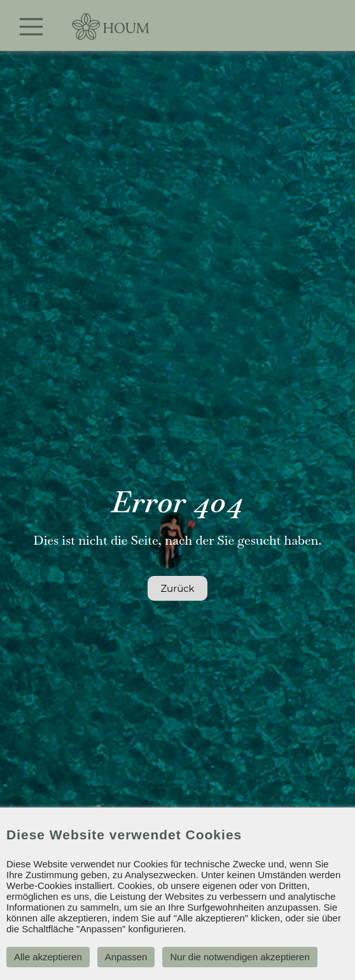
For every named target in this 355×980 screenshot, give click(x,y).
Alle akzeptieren (48, 957)
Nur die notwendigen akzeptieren (240, 957)
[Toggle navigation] (31, 27)
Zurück (177, 588)
